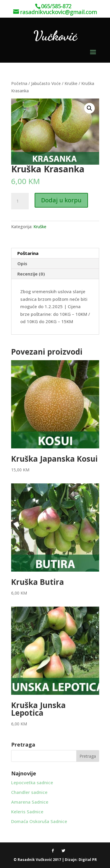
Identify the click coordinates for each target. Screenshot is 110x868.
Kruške (71, 83)
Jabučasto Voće (46, 83)
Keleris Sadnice (27, 812)
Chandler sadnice (29, 792)
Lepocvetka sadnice (32, 782)
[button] (89, 108)
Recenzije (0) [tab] (31, 274)
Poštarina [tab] (28, 253)
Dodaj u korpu (61, 200)
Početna (19, 83)
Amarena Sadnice (30, 802)
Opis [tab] (22, 263)
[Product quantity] (20, 201)
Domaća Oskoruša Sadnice (39, 821)
